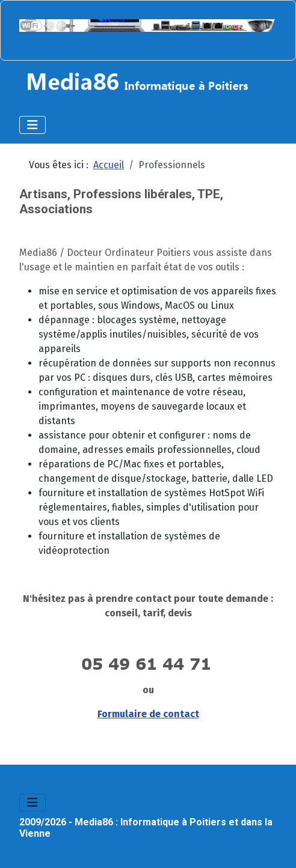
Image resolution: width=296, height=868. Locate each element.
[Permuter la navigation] (32, 125)
